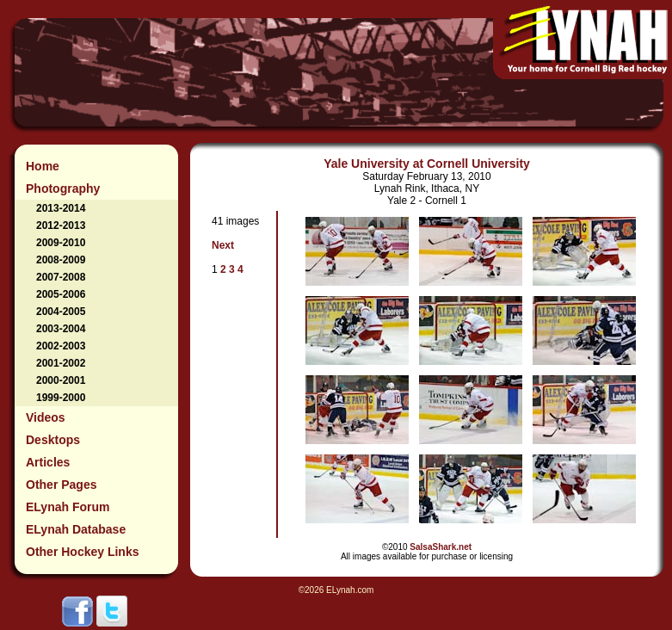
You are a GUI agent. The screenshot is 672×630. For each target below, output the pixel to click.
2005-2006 (61, 294)
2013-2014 (61, 208)
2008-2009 (61, 260)
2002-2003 (61, 346)
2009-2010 (61, 243)
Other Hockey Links (83, 552)
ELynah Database (76, 529)
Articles (48, 462)
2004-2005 (61, 312)
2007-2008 (61, 277)
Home (43, 166)
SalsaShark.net (441, 547)
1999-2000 (61, 398)
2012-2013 (61, 225)
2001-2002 (61, 363)
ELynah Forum (68, 507)
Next (223, 245)
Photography (63, 188)
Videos (46, 417)
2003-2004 (61, 329)
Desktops (53, 440)
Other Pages (61, 485)
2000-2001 (61, 380)
